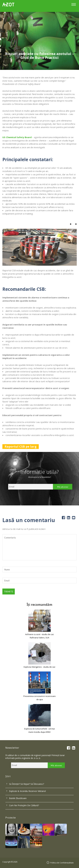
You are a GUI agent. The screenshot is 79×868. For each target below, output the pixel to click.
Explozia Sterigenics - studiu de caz (39, 667)
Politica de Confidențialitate (62, 863)
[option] (39, 41)
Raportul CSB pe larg (21, 446)
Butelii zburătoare (18, 798)
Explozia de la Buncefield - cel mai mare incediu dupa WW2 (39, 730)
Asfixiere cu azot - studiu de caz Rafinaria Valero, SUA (39, 636)
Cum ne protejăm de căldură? (24, 805)
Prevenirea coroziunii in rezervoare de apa (39, 698)
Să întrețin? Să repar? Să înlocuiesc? (27, 784)
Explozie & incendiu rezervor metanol (27, 791)
